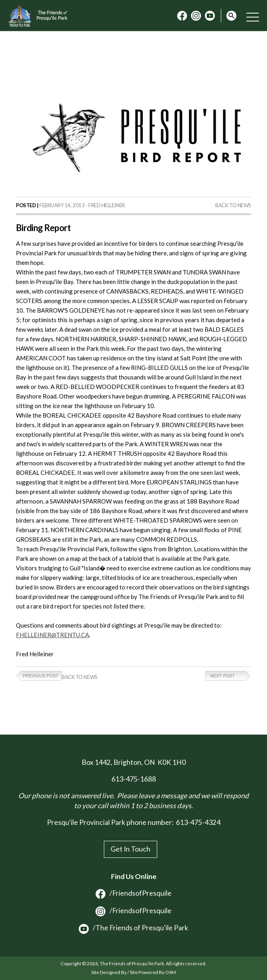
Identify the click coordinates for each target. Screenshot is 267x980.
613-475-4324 (198, 822)
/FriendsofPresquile (133, 893)
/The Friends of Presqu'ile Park (133, 928)
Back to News (233, 205)
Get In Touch (131, 849)
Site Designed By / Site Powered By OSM (133, 972)
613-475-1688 (134, 779)
